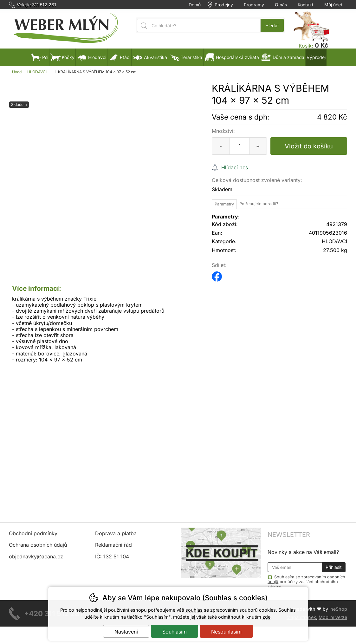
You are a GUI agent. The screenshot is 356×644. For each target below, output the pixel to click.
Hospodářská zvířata (232, 57)
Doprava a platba (116, 533)
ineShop (338, 609)
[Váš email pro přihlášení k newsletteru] (295, 567)
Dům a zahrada (283, 57)
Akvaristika (150, 57)
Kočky (62, 57)
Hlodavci (91, 57)
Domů (195, 5)
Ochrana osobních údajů (38, 545)
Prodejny (224, 5)
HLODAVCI (37, 72)
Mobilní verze (333, 617)
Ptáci (119, 57)
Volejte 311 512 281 (36, 5)
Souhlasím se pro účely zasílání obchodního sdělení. (306, 582)
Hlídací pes (235, 167)
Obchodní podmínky (33, 533)
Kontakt (306, 5)
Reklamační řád (113, 545)
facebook (217, 274)
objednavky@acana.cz (36, 556)
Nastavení (126, 632)
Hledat (272, 26)
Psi (39, 57)
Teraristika (186, 57)
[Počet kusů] (239, 146)
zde (266, 617)
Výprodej (316, 57)
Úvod (17, 72)
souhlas (194, 610)
